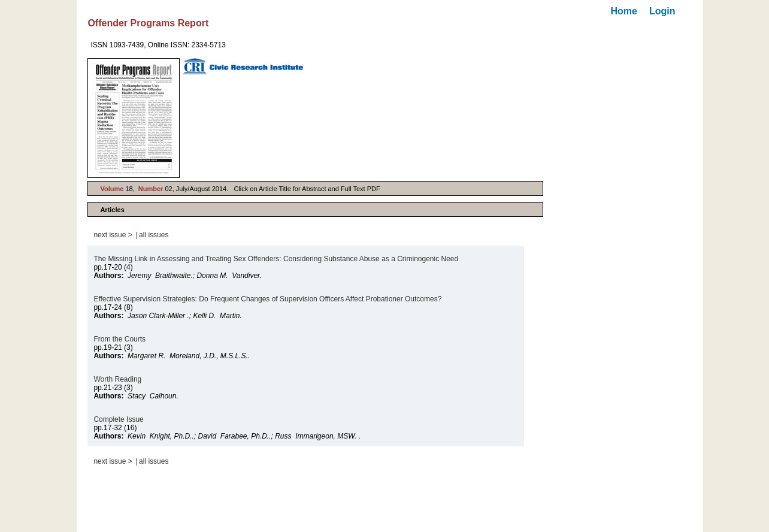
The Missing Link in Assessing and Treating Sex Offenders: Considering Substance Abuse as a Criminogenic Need (276, 259)
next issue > (113, 235)
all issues (154, 235)
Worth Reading (118, 379)
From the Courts (120, 339)
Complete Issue (119, 419)
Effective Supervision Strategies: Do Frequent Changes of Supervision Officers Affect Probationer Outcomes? (267, 299)
